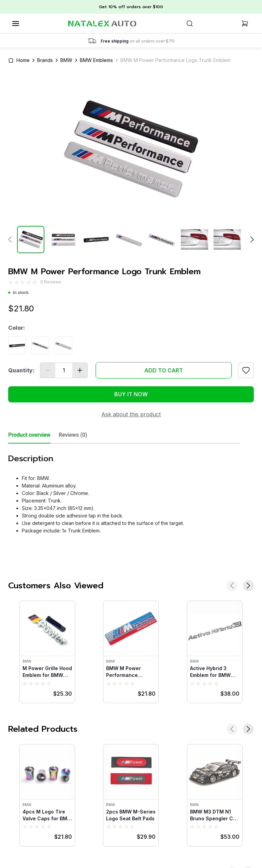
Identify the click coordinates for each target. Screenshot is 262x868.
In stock (18, 293)
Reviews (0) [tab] (73, 435)
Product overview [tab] (29, 435)
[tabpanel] (124, 491)
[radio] (11, 282)
